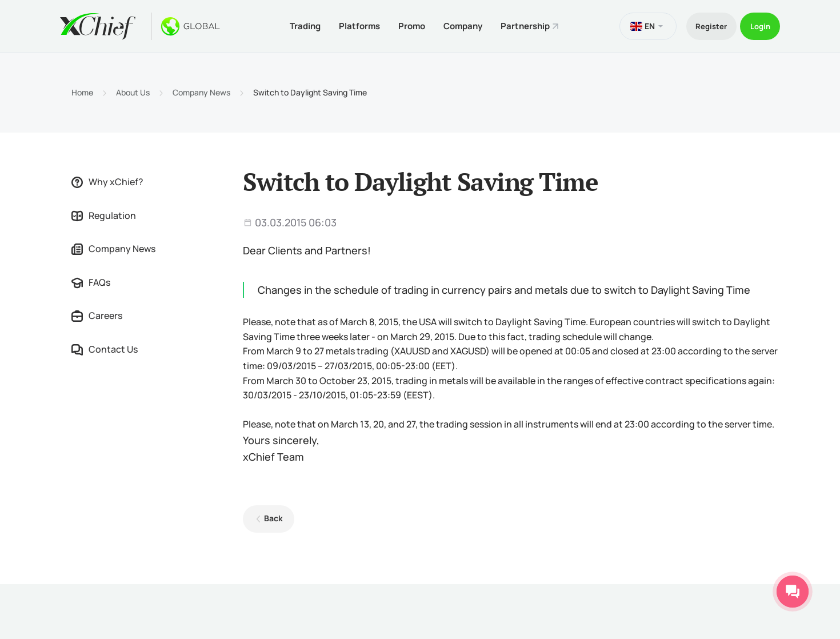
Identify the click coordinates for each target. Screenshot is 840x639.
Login (757, 25)
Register (701, 25)
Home (82, 90)
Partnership (525, 25)
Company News (201, 90)
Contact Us (105, 347)
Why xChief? (107, 179)
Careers (97, 314)
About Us (133, 90)
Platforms (349, 25)
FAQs (91, 280)
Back (271, 516)
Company (459, 25)
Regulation (104, 213)
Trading (291, 25)
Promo (404, 25)
